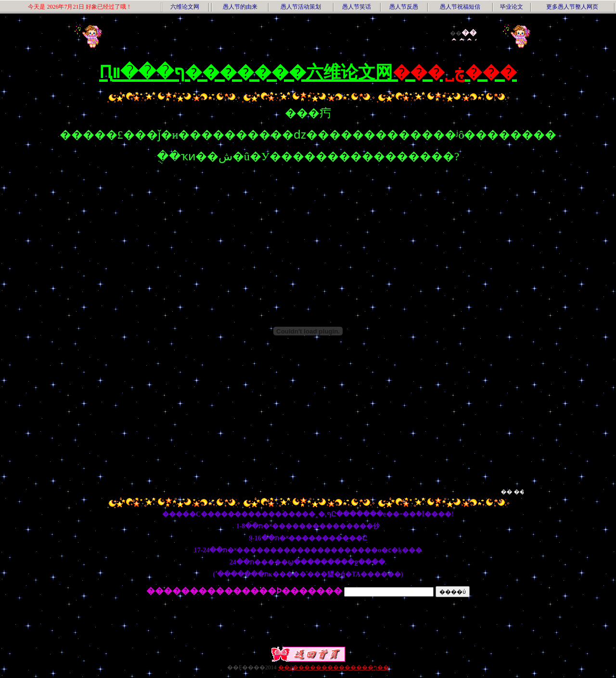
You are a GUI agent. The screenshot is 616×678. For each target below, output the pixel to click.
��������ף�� (358, 667)
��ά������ (303, 667)
